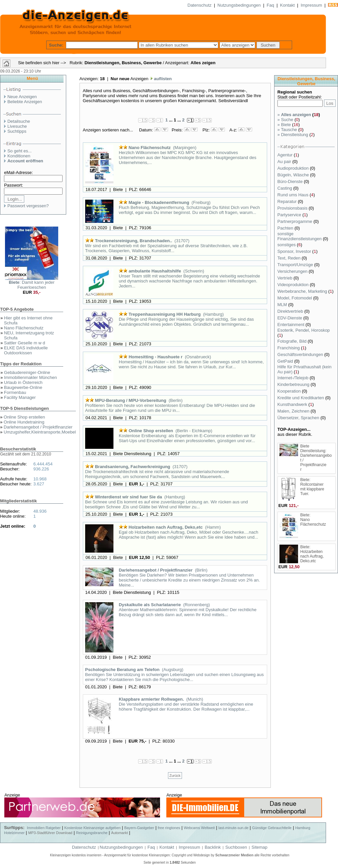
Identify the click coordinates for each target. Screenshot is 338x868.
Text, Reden (290, 258)
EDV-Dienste (290, 318)
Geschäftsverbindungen (301, 354)
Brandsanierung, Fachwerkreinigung (132, 467)
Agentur (286, 155)
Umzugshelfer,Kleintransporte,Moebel (40, 432)
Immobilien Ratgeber (44, 828)
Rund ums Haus (294, 195)
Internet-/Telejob (294, 378)
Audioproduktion (294, 168)
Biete (284, 125)
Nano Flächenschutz (24, 328)
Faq (270, 5)
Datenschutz (200, 5)
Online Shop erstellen (24, 417)
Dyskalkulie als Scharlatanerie (150, 605)
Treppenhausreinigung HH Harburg (165, 314)
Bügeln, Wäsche (294, 175)
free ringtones (169, 828)
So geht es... (19, 151)
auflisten (162, 79)
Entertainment (292, 325)
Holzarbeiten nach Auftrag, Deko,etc (166, 527)
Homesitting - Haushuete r (156, 357)
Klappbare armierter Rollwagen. (151, 699)
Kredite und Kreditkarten (301, 398)
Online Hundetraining (24, 422)
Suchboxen (236, 847)
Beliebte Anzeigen (25, 102)
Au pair (285, 162)
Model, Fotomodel (295, 298)
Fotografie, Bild (293, 341)
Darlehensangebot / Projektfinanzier (38, 427)
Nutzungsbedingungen (239, 5)
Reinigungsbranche (92, 833)
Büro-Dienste (291, 181)
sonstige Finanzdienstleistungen (300, 236)
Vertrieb (285, 278)
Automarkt (119, 833)
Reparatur (288, 201)
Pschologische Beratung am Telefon (122, 670)
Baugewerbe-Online (23, 387)
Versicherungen (293, 271)
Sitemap (259, 847)
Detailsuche (19, 121)
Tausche (287, 130)
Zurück (175, 776)
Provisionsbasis (293, 208)
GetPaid (286, 361)
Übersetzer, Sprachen (299, 418)
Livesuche (17, 126)
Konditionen (19, 156)
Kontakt (287, 5)
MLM (283, 305)
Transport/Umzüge (296, 265)
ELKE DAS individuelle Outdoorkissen (26, 350)
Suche (285, 120)
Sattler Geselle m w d (25, 343)
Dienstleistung (293, 135)
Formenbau (15, 392)
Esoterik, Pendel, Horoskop (304, 330)
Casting (285, 188)
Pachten (286, 228)
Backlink (213, 847)
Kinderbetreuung (294, 384)
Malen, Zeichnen (294, 411)
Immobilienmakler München (30, 377)
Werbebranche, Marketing (303, 291)
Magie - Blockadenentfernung (159, 202)
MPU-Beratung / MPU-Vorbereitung (130, 400)
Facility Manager (20, 397)
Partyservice (290, 215)
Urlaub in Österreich (23, 382)
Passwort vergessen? (28, 206)
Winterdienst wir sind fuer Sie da (128, 497)
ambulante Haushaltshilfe (155, 271)
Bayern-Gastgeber (139, 828)
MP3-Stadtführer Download (50, 833)
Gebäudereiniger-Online (27, 372)
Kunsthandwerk (293, 404)
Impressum (311, 5)
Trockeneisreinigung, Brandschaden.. (133, 241)
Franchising (289, 348)
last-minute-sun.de (233, 828)
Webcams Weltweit (199, 828)
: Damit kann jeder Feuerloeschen (32, 285)
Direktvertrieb (291, 311)
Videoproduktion (294, 285)
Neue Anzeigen (22, 97)
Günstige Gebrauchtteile (272, 828)
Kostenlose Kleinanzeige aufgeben (92, 828)
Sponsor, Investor (295, 251)
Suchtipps (17, 131)
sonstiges (287, 245)
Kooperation (290, 391)
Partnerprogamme (295, 221)
